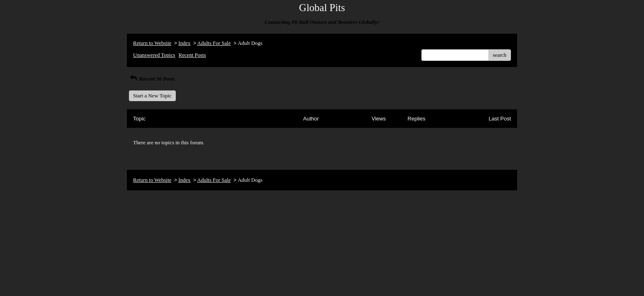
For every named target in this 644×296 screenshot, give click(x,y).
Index (184, 43)
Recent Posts (192, 55)
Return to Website (152, 43)
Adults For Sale (214, 43)
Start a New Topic (152, 96)
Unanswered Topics (154, 55)
